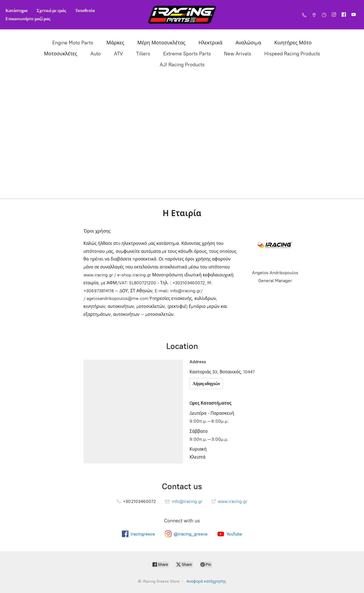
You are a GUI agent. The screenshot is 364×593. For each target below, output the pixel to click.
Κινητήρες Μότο (293, 43)
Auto (96, 54)
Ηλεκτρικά (210, 43)
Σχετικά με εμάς (51, 10)
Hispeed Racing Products (292, 54)
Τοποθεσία (85, 10)
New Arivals (238, 54)
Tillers (143, 54)
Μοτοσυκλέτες (60, 54)
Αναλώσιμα (248, 43)
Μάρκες (115, 43)
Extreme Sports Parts (187, 54)
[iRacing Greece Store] (182, 15)
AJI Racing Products (182, 65)
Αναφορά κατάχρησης (206, 581)
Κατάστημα (17, 10)
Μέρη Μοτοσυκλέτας (161, 43)
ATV (118, 54)
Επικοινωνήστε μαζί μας (28, 18)
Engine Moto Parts (73, 43)
